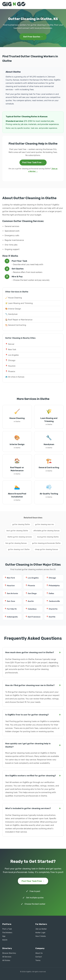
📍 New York (11, 350)
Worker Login (40, 933)
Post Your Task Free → (33, 162)
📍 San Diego (31, 593)
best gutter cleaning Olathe (17, 531)
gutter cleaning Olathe (21, 524)
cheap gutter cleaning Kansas (46, 549)
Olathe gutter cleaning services (20, 537)
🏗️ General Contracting (16, 325)
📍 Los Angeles (12, 355)
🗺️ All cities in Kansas (15, 377)
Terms (38, 960)
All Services (7, 957)
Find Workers (7, 933)
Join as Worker (41, 929)
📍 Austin (29, 601)
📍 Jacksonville (53, 601)
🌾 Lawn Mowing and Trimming (19, 303)
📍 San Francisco (33, 617)
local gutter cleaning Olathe (48, 537)
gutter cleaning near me (44, 524)
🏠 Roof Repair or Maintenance (19, 320)
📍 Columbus (31, 609)
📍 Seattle (51, 617)
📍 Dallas (50, 593)
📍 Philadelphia (53, 586)
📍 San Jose (10, 601)
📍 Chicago (10, 360)
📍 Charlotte (52, 609)
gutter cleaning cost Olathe (19, 549)
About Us (39, 953)
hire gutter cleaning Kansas (16, 543)
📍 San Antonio (11, 593)
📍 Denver (10, 344)
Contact (39, 957)
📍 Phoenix (10, 371)
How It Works (41, 936)
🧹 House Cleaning (14, 298)
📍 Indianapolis (11, 617)
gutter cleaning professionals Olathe (46, 543)
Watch (5, 940)
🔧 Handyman (11, 314)
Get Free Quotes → (33, 37)
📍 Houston (10, 366)
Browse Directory (9, 953)
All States (6, 960)
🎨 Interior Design (13, 309)
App (4, 936)
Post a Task (7, 929)
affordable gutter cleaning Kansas (46, 531)
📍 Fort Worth (11, 609)
